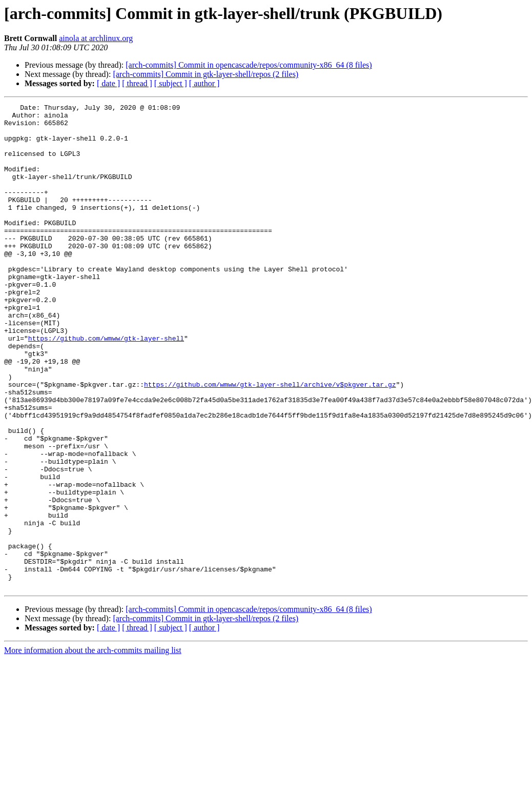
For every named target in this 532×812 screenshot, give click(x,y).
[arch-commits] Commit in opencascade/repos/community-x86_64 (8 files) (249, 65)
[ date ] (108, 83)
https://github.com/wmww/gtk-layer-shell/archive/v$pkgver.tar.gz (270, 441)
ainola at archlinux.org (96, 38)
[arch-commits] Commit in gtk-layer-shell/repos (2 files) (206, 74)
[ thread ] (137, 83)
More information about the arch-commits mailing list (93, 747)
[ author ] (204, 83)
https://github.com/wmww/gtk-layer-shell (106, 386)
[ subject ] (171, 83)
